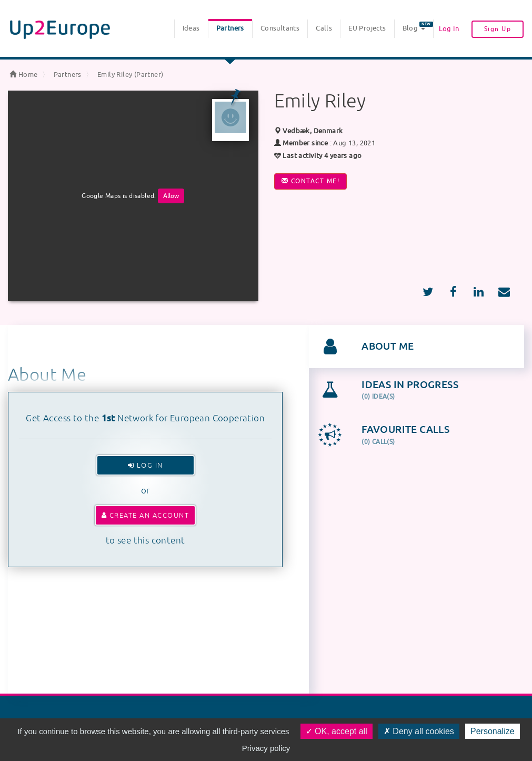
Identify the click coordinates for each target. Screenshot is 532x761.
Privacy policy (266, 748)
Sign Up (498, 29)
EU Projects (367, 28)
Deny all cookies (419, 731)
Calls (324, 28)
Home (23, 75)
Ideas (191, 28)
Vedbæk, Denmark (309, 131)
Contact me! (311, 181)
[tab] (416, 347)
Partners (230, 28)
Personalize (493, 731)
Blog (418, 27)
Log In (449, 29)
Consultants (280, 28)
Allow (171, 196)
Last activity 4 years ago (318, 156)
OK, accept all (337, 731)
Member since (305, 143)
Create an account (145, 515)
